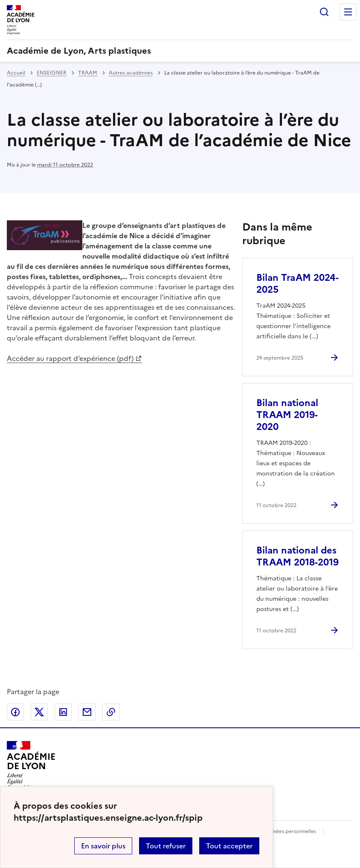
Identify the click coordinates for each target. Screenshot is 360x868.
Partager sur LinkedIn (63, 712)
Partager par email (87, 712)
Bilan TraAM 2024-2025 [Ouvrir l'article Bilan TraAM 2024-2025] (298, 284)
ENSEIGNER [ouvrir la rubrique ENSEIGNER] (52, 73)
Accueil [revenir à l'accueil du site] (16, 73)
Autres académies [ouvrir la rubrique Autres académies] (131, 73)
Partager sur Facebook (15, 712)
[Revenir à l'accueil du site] (31, 765)
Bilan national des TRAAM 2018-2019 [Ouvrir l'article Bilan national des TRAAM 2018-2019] (298, 556)
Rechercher (324, 12)
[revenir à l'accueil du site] (180, 51)
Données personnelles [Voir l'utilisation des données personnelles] (289, 831)
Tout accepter (229, 846)
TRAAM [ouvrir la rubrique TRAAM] (88, 73)
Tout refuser (166, 846)
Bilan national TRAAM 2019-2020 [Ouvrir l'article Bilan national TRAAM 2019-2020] (287, 415)
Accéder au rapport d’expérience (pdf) (70, 358)
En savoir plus (103, 846)
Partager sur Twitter (39, 712)
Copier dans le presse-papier (111, 712)
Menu (348, 12)
